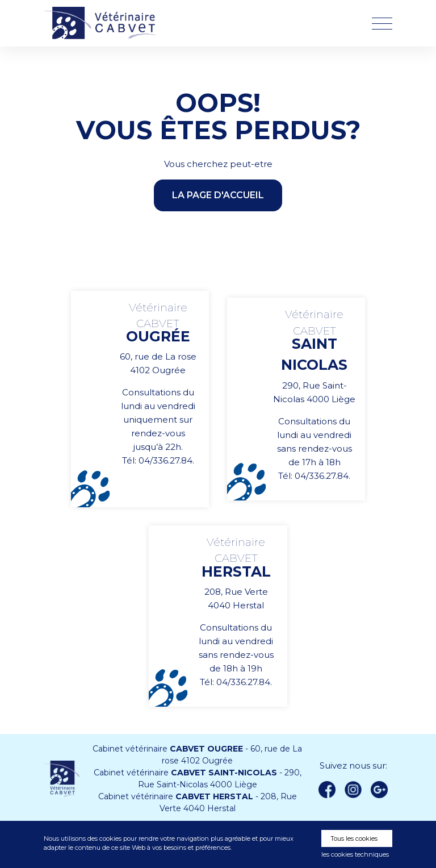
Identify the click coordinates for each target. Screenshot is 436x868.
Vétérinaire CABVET (103, 23)
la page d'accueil (218, 195)
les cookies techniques (355, 854)
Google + (383, 790)
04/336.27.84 (165, 460)
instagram (353, 790)
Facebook (327, 790)
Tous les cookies (354, 838)
